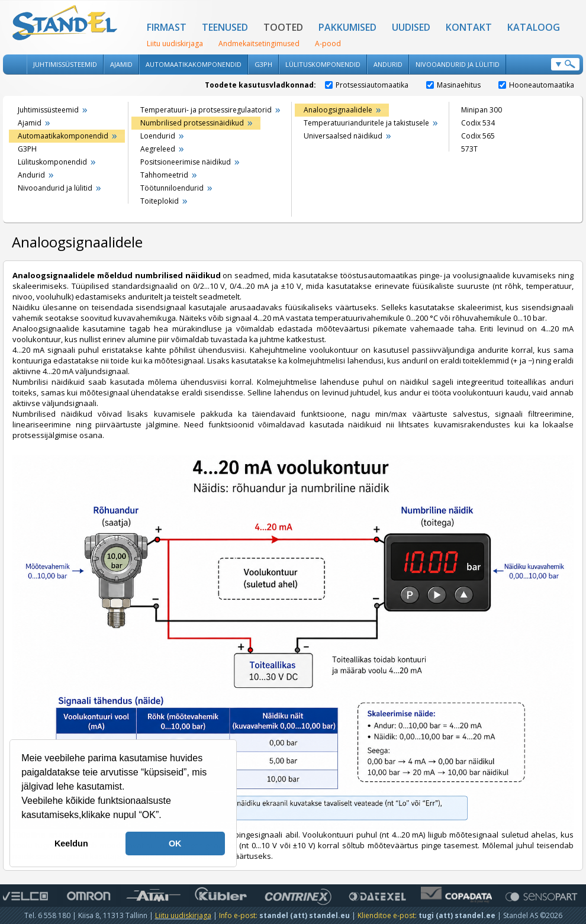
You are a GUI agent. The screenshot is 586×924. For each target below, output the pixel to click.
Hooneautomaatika (536, 85)
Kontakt (469, 27)
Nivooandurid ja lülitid (458, 64)
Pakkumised (347, 27)
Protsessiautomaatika (367, 85)
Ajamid (121, 64)
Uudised (411, 27)
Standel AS (65, 24)
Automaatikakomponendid (194, 64)
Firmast (167, 27)
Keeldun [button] (71, 843)
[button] (166, 816)
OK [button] (175, 843)
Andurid (388, 64)
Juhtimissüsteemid (65, 64)
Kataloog (534, 27)
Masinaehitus (453, 85)
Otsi (565, 64)
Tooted (283, 27)
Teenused (225, 27)
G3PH (263, 64)
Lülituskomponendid (323, 64)
